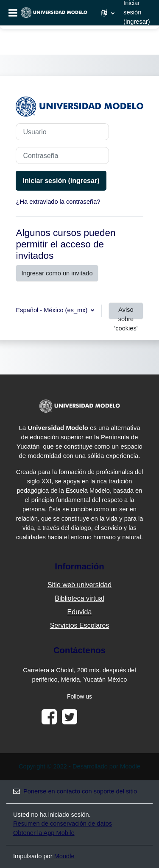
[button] (108, 13)
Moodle (64, 856)
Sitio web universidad (79, 585)
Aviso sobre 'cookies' (126, 313)
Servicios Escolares (80, 625)
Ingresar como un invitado (57, 273)
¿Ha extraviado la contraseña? (58, 202)
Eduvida (80, 612)
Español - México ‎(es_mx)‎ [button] (52, 310)
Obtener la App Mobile (44, 833)
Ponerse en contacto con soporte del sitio (75, 791)
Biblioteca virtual (79, 598)
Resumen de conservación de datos (63, 824)
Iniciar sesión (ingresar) (61, 180)
